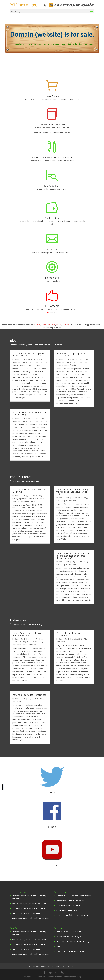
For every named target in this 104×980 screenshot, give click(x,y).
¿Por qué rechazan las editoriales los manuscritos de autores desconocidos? (74, 556)
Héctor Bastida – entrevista (66, 910)
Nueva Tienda (52, 96)
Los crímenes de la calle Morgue (68, 937)
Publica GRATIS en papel (52, 125)
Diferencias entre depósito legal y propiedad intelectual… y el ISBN (73, 492)
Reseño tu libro (52, 186)
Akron (44, 325)
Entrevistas (17, 645)
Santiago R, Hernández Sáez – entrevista (72, 915)
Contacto (52, 249)
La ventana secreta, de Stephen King (26, 913)
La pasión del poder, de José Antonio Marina (27, 634)
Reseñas (43, 362)
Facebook (52, 827)
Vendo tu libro (52, 218)
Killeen (59, 325)
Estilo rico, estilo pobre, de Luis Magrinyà (29, 491)
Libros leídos (52, 278)
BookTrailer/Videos (20, 362)
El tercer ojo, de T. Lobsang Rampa (70, 932)
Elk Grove (37, 325)
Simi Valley (51, 325)
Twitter (52, 792)
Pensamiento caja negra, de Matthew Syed (71, 354)
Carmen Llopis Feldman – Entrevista (70, 634)
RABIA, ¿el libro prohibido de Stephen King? (73, 941)
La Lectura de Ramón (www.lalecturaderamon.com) (58, 977)
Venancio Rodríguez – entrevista (29, 695)
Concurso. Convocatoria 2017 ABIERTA (52, 157)
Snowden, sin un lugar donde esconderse (72, 951)
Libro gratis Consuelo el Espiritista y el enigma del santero (51, 966)
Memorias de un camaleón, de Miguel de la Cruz (31, 918)
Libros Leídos (34, 362)
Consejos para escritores (22, 498)
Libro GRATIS (52, 306)
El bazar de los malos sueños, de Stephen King (29, 413)
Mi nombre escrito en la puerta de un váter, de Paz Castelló (29, 354)
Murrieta (66, 325)
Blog (40, 359)
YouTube (52, 865)
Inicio (58, 946)
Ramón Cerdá (20, 359)
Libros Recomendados (21, 501)
